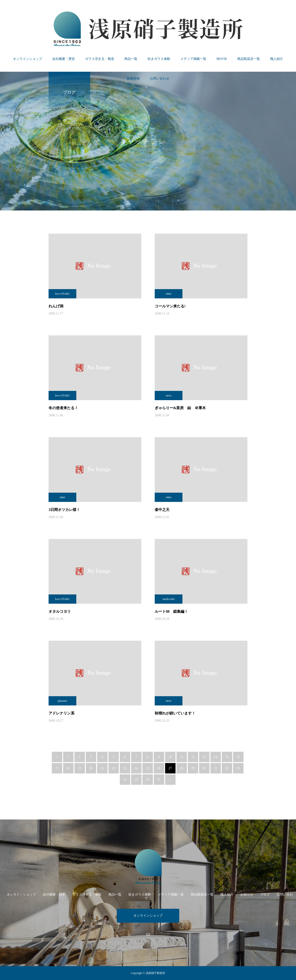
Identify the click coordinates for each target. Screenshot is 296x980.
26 (159, 768)
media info (169, 599)
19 (80, 768)
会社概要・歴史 (64, 59)
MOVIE (222, 59)
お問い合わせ (160, 79)
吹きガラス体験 (159, 59)
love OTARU (62, 294)
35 (136, 780)
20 (91, 768)
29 (193, 768)
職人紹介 (277, 59)
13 (204, 757)
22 (114, 768)
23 (125, 768)
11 (181, 757)
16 (238, 757)
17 (57, 768)
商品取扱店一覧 (249, 59)
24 (136, 768)
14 (216, 757)
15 (227, 757)
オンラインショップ (28, 59)
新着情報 (133, 79)
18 (68, 768)
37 (159, 780)
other (169, 294)
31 (216, 768)
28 (182, 768)
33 (238, 768)
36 (148, 780)
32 (227, 768)
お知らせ (247, 895)
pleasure (62, 701)
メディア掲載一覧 (193, 59)
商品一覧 (131, 59)
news (169, 396)
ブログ (265, 895)
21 (102, 768)
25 (148, 768)
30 (204, 768)
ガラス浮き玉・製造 (100, 59)
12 (193, 757)
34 (125, 780)
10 (170, 757)
